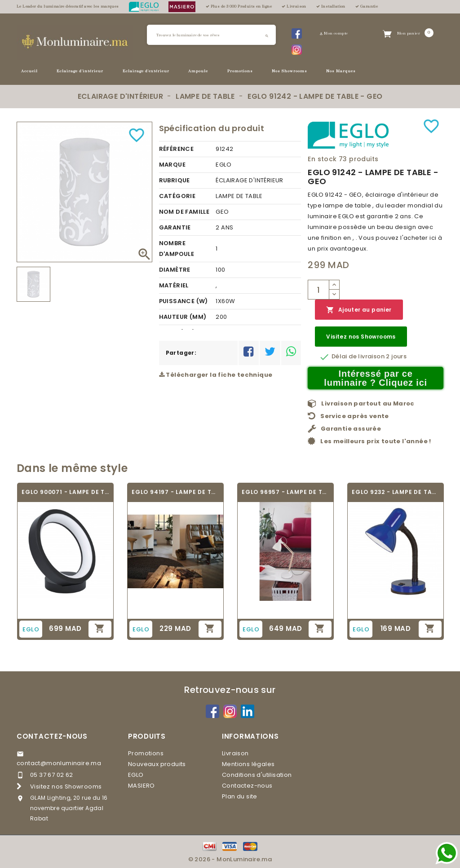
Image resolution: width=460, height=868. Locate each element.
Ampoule (198, 71)
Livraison (235, 753)
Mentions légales (248, 764)
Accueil (29, 71)
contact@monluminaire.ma (59, 763)
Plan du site (240, 796)
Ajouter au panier (359, 310)
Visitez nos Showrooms (361, 337)
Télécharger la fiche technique (216, 375)
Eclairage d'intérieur (80, 71)
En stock (322, 159)
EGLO (136, 775)
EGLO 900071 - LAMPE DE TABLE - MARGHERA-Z (65, 492)
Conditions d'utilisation (257, 775)
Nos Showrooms (290, 71)
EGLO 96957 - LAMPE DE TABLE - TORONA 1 (285, 492)
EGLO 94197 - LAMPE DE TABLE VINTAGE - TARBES (175, 492)
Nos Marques (341, 71)
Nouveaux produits (157, 764)
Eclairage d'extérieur (146, 71)
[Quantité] (318, 290)
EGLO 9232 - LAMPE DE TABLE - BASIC (396, 492)
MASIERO (142, 786)
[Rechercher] (211, 35)
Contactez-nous (52, 736)
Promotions (240, 71)
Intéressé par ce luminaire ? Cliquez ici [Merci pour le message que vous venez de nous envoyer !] (376, 378)
